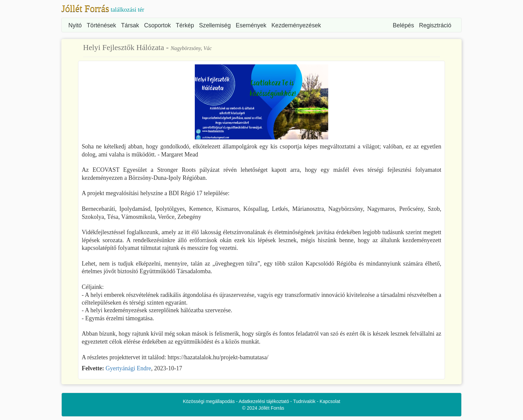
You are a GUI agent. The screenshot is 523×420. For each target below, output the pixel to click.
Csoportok (157, 25)
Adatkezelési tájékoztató (264, 401)
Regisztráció (435, 25)
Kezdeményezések (296, 25)
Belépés (404, 25)
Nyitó (75, 25)
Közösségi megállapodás (209, 401)
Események (251, 25)
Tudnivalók (304, 401)
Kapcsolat (330, 401)
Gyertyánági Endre (128, 368)
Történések (101, 25)
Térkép (185, 25)
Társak (130, 25)
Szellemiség (215, 25)
